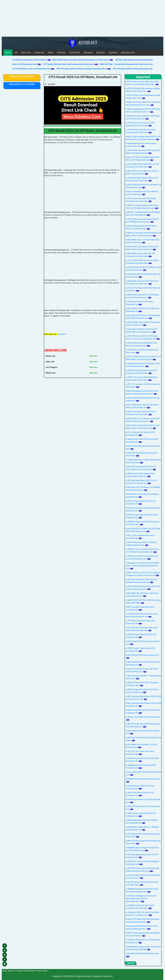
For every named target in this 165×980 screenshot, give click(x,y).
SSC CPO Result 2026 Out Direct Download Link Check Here (79, 69)
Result (51, 52)
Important (101, 52)
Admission (88, 52)
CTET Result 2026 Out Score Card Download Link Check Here (71, 64)
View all (131, 963)
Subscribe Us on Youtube (22, 84)
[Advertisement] (82, 19)
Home (8, 52)
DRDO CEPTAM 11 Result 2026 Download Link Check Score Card (129, 64)
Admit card (26, 52)
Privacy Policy (42, 971)
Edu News (113, 52)
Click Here (62, 334)
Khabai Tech (108, 976)
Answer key (39, 52)
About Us (12, 971)
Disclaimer (31, 971)
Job (16, 52)
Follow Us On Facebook (22, 76)
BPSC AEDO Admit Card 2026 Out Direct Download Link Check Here (83, 60)
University (61, 52)
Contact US (21, 971)
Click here (93, 356)
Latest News (74, 52)
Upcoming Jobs (128, 52)
